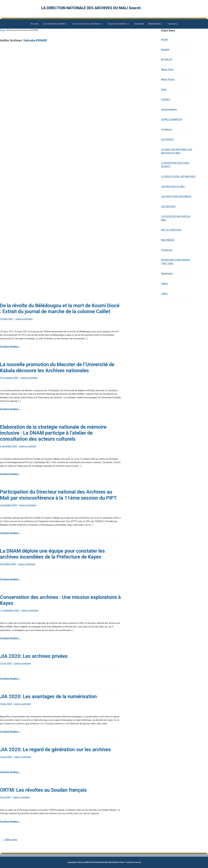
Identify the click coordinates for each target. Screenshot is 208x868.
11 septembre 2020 (10, 610)
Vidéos (165, 283)
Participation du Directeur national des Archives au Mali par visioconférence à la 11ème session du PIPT (58, 495)
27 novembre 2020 (9, 378)
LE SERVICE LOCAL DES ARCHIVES (178, 176)
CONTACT (166, 99)
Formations (166, 129)
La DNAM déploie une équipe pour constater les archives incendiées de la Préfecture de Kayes (52, 554)
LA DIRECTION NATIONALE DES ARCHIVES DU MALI (177, 151)
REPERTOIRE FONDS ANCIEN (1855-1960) (175, 262)
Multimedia (155, 24)
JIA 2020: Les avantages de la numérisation (48, 697)
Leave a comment (24, 319)
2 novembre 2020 (8, 446)
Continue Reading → (11, 347)
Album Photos (168, 79)
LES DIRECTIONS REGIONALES (176, 196)
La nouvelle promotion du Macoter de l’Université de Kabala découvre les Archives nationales (57, 367)
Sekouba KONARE (35, 40)
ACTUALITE (167, 59)
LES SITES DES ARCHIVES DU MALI (176, 218)
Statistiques (167, 273)
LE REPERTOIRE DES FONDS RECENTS (175, 165)
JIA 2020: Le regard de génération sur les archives (55, 750)
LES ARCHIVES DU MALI (173, 187)
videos (164, 294)
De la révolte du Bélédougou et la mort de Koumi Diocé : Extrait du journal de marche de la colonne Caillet (60, 309)
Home (3, 30)
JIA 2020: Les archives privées (34, 656)
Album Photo (167, 69)
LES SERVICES (168, 206)
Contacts (172, 24)
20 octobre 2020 (8, 564)
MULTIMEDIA (168, 240)
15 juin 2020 (6, 663)
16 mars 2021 (7, 319)
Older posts (9, 840)
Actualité (139, 24)
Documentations (169, 109)
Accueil (35, 24)
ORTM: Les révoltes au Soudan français (43, 790)
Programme (167, 250)
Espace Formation (119, 24)
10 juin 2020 (6, 757)
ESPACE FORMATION (171, 119)
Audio (164, 89)
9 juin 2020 (5, 797)
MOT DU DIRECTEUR (171, 230)
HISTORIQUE (167, 139)
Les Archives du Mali (55, 24)
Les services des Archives (88, 24)
